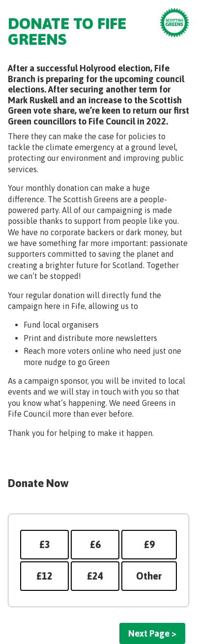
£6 (95, 544)
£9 (149, 544)
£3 (45, 544)
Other (149, 576)
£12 (44, 576)
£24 (95, 576)
